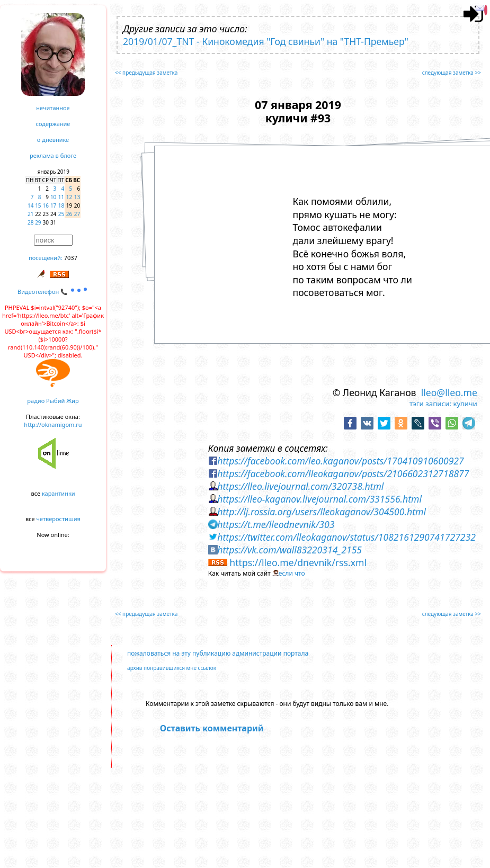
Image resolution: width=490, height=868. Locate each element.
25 (61, 214)
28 (30, 222)
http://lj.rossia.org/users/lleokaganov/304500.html (322, 512)
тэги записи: (430, 404)
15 (38, 205)
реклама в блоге (53, 155)
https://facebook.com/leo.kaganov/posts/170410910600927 (340, 461)
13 (77, 197)
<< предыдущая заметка (146, 73)
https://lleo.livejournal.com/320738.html (300, 486)
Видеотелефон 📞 (53, 292)
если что (292, 573)
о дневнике (53, 140)
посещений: (46, 258)
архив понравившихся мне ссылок (172, 668)
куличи (465, 404)
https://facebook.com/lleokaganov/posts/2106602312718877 (343, 473)
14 (30, 205)
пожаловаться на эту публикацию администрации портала (218, 653)
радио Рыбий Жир (53, 401)
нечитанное (53, 108)
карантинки (59, 493)
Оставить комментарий (212, 728)
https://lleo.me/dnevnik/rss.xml (298, 562)
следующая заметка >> (452, 73)
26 (69, 214)
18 (61, 205)
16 (46, 205)
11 (61, 197)
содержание (53, 124)
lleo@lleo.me (449, 392)
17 (53, 205)
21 (30, 214)
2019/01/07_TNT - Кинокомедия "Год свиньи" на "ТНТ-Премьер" (266, 41)
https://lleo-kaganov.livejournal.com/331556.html (319, 499)
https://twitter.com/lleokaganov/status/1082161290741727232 (346, 537)
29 (38, 222)
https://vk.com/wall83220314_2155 (289, 550)
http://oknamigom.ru (53, 424)
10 (53, 197)
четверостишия (59, 519)
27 (77, 214)
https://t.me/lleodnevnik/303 (276, 524)
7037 (71, 258)
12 (69, 197)
